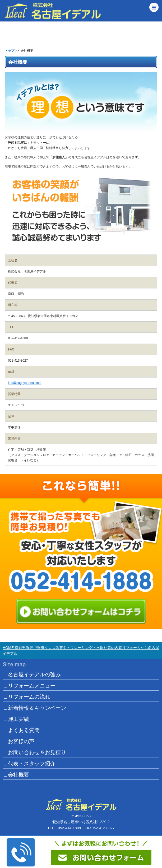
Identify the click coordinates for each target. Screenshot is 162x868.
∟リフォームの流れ (26, 697)
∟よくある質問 (21, 730)
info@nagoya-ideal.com (25, 383)
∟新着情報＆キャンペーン (34, 708)
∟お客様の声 (18, 741)
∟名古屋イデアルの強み (32, 674)
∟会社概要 (16, 775)
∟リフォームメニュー (29, 686)
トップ (10, 51)
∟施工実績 (16, 719)
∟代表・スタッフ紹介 (29, 764)
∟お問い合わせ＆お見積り (34, 752)
